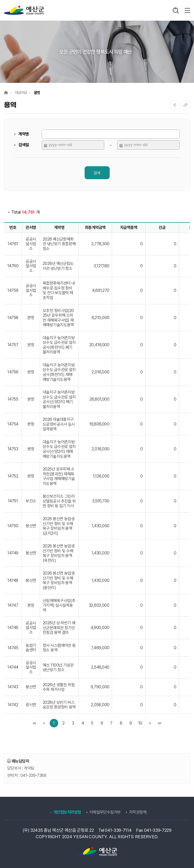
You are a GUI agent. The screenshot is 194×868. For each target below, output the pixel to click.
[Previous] (44, 723)
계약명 (24, 134)
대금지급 (21, 92)
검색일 (24, 145)
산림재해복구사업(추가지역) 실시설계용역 (59, 605)
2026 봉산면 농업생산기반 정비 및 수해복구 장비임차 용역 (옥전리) (59, 553)
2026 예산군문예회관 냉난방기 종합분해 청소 (59, 244)
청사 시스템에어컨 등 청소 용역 (59, 648)
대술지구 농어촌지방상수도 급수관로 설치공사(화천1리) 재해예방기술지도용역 (59, 372)
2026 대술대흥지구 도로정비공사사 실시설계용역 (59, 424)
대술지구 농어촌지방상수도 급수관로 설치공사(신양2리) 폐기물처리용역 (59, 399)
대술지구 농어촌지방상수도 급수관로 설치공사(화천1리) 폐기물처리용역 (59, 345)
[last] (159, 723)
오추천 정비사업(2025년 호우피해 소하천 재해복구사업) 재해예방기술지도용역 (58, 318)
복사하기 (185, 105)
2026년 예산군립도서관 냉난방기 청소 (58, 266)
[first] (35, 723)
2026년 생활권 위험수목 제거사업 (59, 687)
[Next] (150, 723)
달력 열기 (46, 146)
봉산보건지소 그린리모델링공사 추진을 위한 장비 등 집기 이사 (59, 501)
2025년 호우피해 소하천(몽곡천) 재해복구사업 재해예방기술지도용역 (59, 476)
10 (140, 723)
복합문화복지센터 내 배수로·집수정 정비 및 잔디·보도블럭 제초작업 (59, 290)
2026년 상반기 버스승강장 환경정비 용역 (59, 705)
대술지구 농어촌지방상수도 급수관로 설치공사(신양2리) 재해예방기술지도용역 (59, 449)
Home (6, 93)
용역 (37, 92)
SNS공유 (175, 105)
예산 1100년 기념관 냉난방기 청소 (58, 668)
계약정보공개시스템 (24, 10)
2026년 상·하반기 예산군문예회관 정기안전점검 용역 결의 (59, 628)
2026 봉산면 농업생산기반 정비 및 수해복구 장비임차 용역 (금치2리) (59, 526)
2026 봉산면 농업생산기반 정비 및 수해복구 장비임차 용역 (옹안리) (59, 580)
